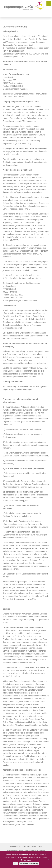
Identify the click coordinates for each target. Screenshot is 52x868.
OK (15, 864)
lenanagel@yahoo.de (18, 89)
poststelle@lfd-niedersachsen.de (23, 301)
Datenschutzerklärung (29, 864)
